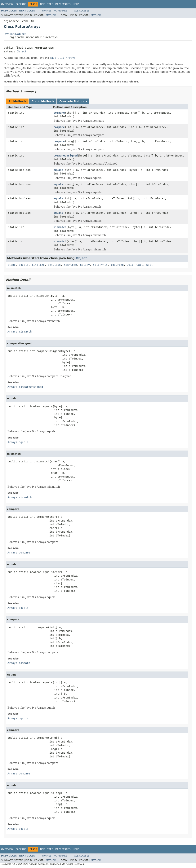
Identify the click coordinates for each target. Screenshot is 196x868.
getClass (54, 265)
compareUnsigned (66, 156)
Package (21, 4)
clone (11, 265)
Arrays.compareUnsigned (25, 387)
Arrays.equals (18, 442)
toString (117, 265)
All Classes (82, 11)
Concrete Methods (73, 101)
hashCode (70, 265)
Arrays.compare (19, 553)
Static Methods (43, 101)
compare (59, 113)
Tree (50, 4)
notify (85, 265)
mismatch (60, 227)
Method (51, 15)
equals (58, 170)
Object (22, 51)
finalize (38, 265)
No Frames (60, 11)
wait (130, 265)
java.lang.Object (15, 34)
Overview (7, 4)
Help (76, 4)
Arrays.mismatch (20, 332)
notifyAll (100, 265)
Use (42, 4)
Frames (47, 11)
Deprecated (63, 4)
